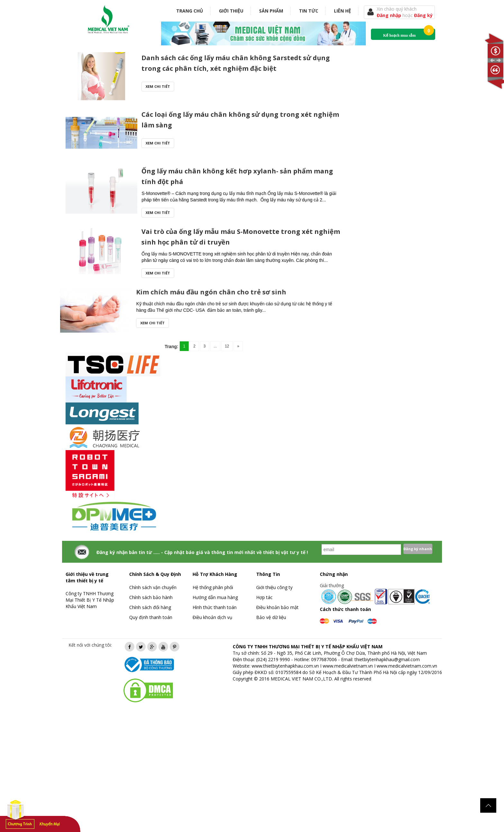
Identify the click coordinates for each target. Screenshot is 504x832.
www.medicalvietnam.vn (348, 666)
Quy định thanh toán (151, 617)
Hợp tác (264, 597)
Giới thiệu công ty (274, 587)
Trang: (171, 347)
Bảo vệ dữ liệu (271, 617)
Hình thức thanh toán (215, 607)
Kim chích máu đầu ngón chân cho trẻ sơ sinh (78, 292)
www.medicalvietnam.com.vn (407, 666)
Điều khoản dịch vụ (212, 617)
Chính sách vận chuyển (153, 587)
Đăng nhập (390, 15)
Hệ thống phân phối (213, 587)
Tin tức (309, 11)
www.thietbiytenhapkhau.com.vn (285, 666)
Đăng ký (423, 15)
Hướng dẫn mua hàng (215, 597)
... (215, 346)
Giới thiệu (231, 11)
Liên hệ (342, 11)
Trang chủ (190, 11)
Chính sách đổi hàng (150, 607)
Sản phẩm (271, 11)
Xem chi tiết (158, 86)
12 (227, 346)
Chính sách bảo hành (151, 597)
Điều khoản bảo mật (277, 607)
